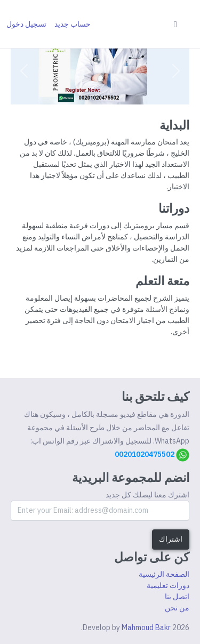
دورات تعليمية (168, 585)
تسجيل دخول (26, 24)
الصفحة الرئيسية (164, 574)
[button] (176, 71)
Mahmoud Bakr (146, 627)
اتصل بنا (177, 597)
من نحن (177, 608)
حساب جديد (73, 24)
